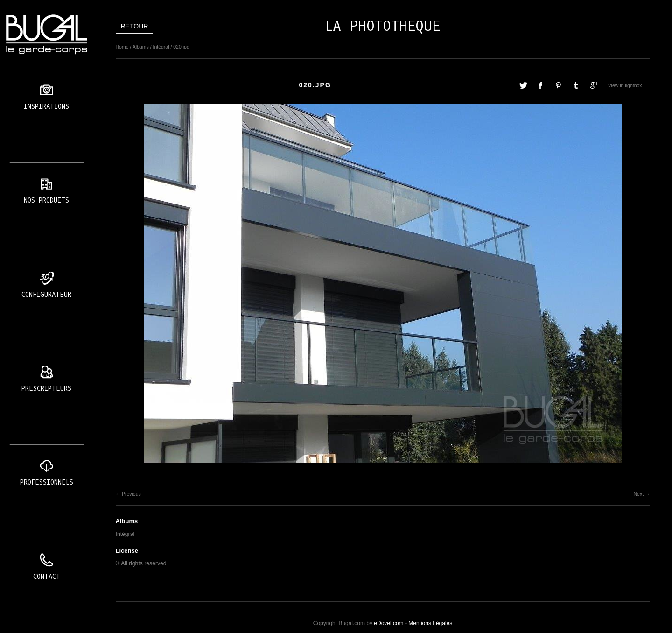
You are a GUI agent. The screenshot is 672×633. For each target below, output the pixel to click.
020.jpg (181, 47)
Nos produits (46, 200)
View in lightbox (625, 85)
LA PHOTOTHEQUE (383, 26)
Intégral (161, 47)
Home (122, 47)
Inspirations (46, 107)
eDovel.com (388, 623)
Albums (141, 47)
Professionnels (47, 482)
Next (638, 494)
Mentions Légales (430, 623)
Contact (47, 577)
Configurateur (46, 295)
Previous (131, 494)
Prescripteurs (46, 389)
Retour (135, 26)
